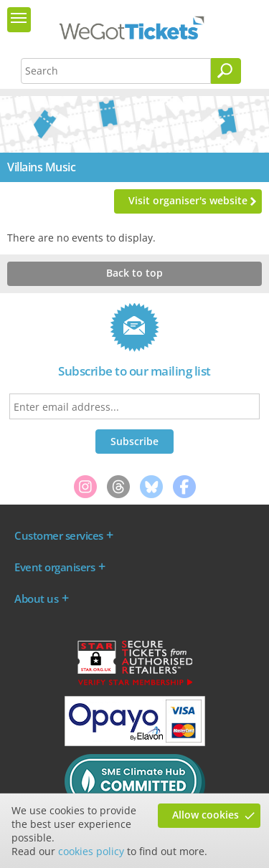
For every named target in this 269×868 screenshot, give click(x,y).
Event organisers (55, 567)
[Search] (226, 71)
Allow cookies (206, 815)
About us (36, 598)
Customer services (59, 535)
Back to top (134, 273)
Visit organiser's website (188, 200)
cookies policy (91, 851)
